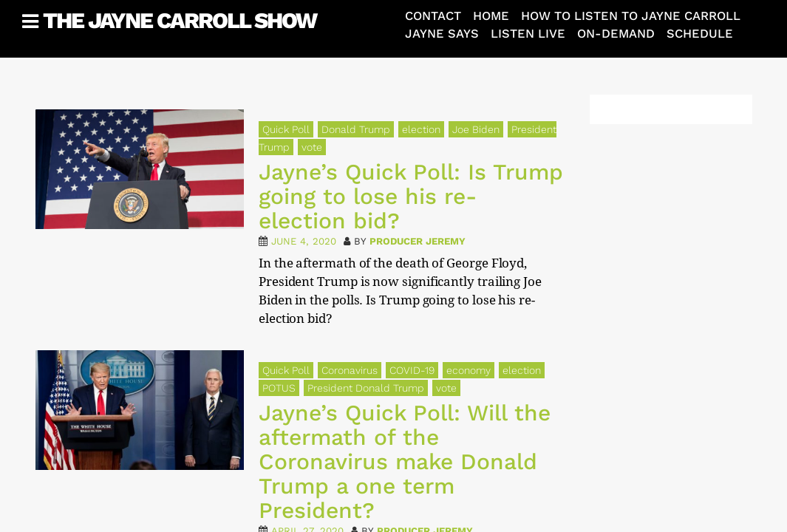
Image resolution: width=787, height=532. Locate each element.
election (421, 129)
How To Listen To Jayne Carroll (631, 16)
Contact (433, 16)
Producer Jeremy (418, 241)
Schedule (700, 34)
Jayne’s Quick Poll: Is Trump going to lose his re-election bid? (411, 196)
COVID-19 (412, 370)
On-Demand (616, 34)
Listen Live (528, 34)
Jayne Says (442, 34)
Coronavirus (350, 370)
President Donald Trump (366, 388)
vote (312, 147)
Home (491, 16)
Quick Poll (286, 129)
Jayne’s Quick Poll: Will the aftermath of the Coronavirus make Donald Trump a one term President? (405, 461)
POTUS (279, 388)
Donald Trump (356, 129)
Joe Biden (476, 129)
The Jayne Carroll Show (180, 20)
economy (469, 370)
